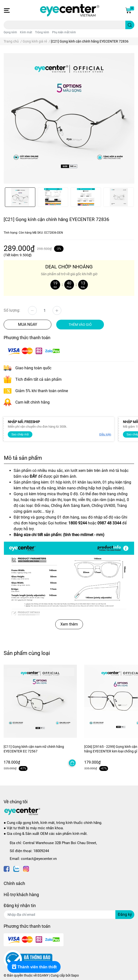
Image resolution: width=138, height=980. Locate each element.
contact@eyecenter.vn (39, 859)
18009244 (41, 851)
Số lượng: (12, 310)
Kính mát (26, 32)
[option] (20, 197)
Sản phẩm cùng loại (27, 653)
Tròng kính (42, 32)
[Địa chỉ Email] (69, 915)
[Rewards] (34, 967)
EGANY (43, 975)
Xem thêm (69, 624)
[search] (130, 25)
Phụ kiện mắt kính (64, 32)
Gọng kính (10, 32)
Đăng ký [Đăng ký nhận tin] (125, 914)
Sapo (75, 975)
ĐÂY (33, 476)
